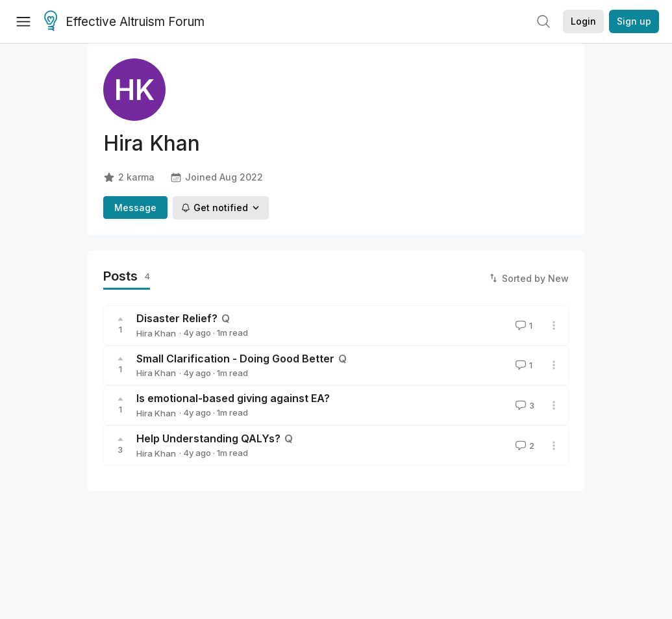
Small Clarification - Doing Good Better (235, 359)
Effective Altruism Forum (124, 22)
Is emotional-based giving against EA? (233, 398)
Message (135, 208)
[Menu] (23, 21)
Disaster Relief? (177, 318)
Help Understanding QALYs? (208, 438)
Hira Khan (156, 333)
